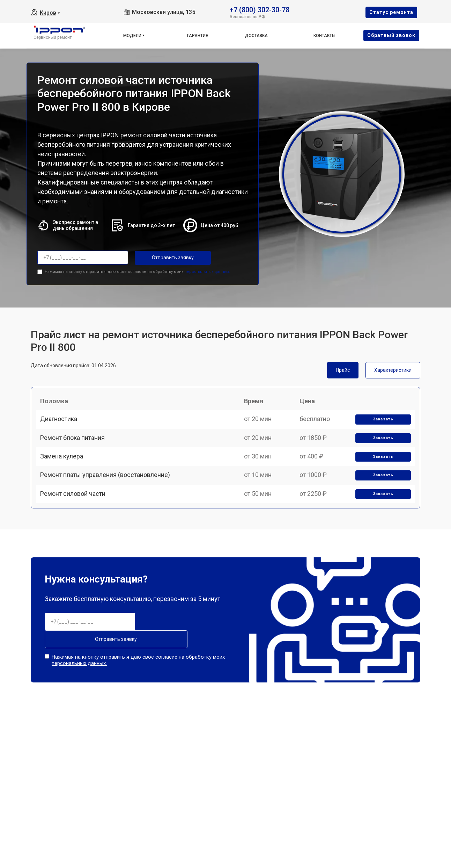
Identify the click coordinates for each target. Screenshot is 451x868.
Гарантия (198, 36)
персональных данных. (207, 270)
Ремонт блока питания (75, 450)
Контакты (324, 36)
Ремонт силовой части (76, 523)
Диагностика (61, 425)
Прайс (343, 368)
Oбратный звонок (391, 35)
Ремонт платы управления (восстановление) (108, 498)
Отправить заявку (163, 258)
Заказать (381, 426)
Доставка (256, 36)
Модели (132, 36)
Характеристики (393, 368)
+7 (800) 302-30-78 (260, 9)
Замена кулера (64, 474)
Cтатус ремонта (391, 12)
